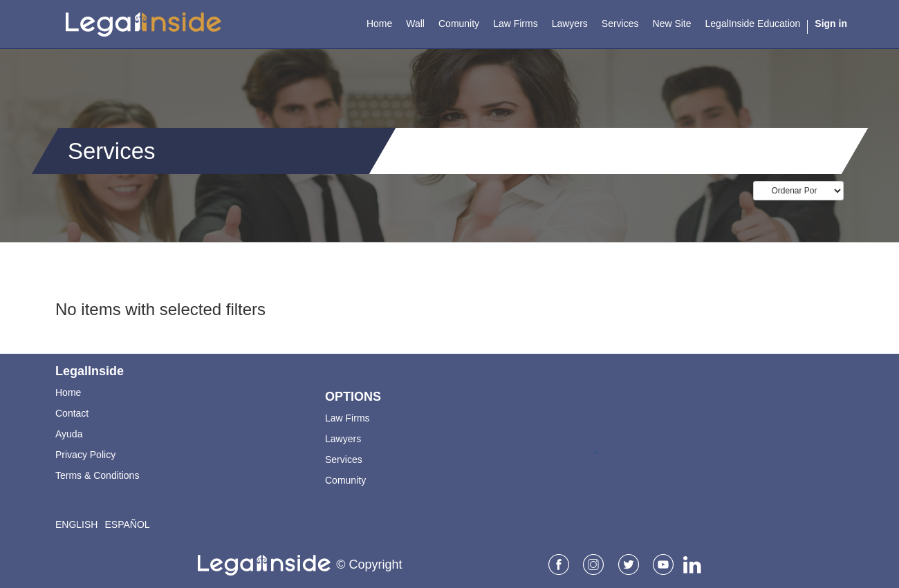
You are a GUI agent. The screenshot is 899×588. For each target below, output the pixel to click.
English (76, 524)
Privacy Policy (85, 455)
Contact (72, 413)
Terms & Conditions (97, 475)
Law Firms (347, 418)
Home (68, 392)
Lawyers (343, 439)
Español (127, 524)
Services (344, 459)
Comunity (345, 480)
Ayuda (69, 434)
